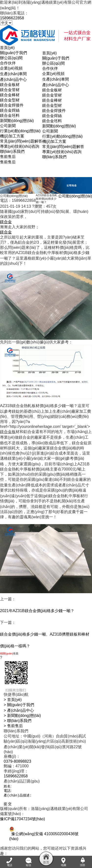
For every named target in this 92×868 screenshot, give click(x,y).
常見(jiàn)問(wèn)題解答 (21, 141)
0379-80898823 (17, 761)
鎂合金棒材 (10, 95)
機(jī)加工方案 (12, 136)
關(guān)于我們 (13, 53)
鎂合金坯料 (10, 115)
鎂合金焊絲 (10, 110)
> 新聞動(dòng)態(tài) (22, 716)
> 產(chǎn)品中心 (19, 710)
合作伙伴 (8, 63)
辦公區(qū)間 (11, 58)
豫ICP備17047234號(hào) (22, 820)
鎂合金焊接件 (12, 105)
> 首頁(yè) (13, 700)
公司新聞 (8, 126)
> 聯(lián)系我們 (18, 721)
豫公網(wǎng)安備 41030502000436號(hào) (44, 836)
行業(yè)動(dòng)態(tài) (20, 131)
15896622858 (12, 18)
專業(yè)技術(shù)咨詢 (20, 146)
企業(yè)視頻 (11, 68)
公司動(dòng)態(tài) (75, 196)
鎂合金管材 (10, 90)
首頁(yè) (50, 53)
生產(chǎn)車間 (13, 74)
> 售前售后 (13, 726)
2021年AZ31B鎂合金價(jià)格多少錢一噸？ (37, 611)
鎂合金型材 (10, 100)
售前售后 (8, 157)
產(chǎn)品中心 (13, 79)
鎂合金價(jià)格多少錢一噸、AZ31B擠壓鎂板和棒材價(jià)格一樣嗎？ (45, 640)
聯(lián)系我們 (12, 151)
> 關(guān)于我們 (19, 705)
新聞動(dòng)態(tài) (17, 121)
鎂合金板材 (10, 85)
